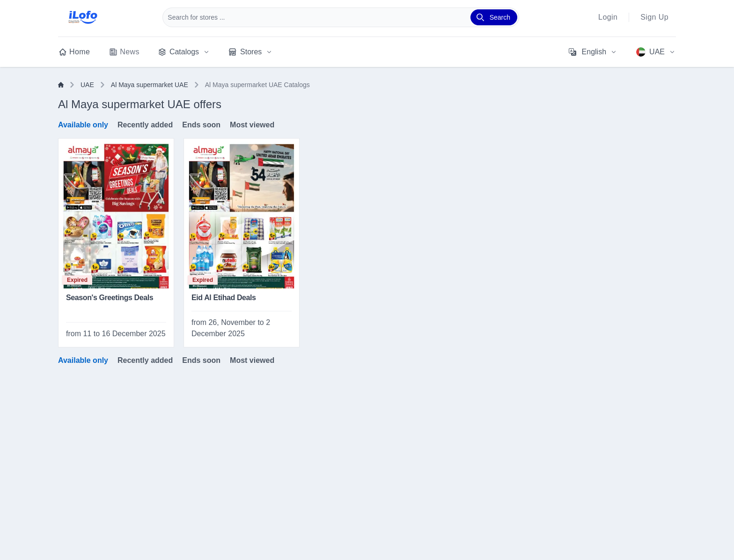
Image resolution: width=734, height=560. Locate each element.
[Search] (494, 17)
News (124, 52)
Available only (83, 125)
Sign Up (654, 17)
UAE (87, 85)
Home (74, 52)
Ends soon (201, 125)
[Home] (61, 85)
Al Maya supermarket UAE (150, 85)
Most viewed (252, 125)
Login (608, 17)
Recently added (145, 125)
